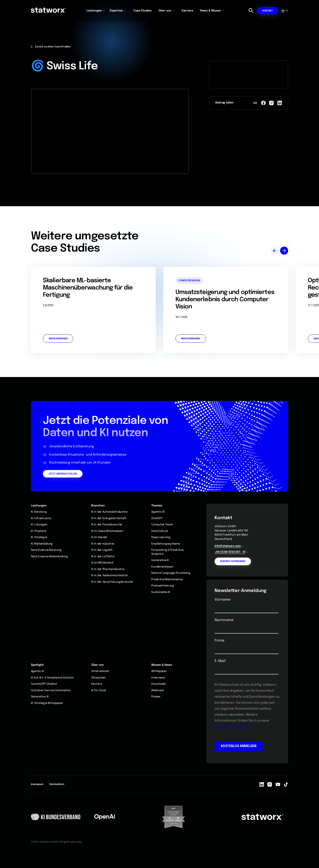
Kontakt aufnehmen (233, 561)
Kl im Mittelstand (102, 563)
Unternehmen (100, 671)
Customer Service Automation (51, 690)
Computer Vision (162, 525)
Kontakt (268, 11)
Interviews (158, 678)
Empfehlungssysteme (165, 544)
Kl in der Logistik (102, 550)
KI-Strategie (39, 537)
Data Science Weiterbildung (49, 557)
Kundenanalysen (162, 567)
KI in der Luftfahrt (103, 557)
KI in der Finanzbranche (107, 525)
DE (283, 11)
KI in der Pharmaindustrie (108, 569)
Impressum (37, 784)
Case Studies (142, 11)
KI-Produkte (39, 531)
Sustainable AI (161, 592)
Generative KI (160, 560)
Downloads (158, 684)
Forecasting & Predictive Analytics (167, 552)
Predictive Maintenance (167, 579)
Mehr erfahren (58, 339)
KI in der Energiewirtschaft (109, 518)
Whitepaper (159, 671)
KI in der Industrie (103, 544)
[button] (96, 11)
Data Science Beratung (46, 550)
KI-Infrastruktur (41, 518)
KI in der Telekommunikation (110, 576)
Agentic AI (158, 512)
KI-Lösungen (39, 525)
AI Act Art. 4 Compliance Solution (52, 678)
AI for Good (99, 690)
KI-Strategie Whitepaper (47, 703)
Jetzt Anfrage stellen (63, 474)
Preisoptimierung (163, 586)
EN (287, 11)
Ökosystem (98, 678)
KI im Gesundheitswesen (107, 531)
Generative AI (40, 697)
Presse (156, 697)
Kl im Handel (99, 537)
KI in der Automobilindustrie (109, 512)
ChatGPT (157, 518)
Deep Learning (161, 537)
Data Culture (160, 531)
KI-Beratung (39, 512)
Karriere (187, 11)
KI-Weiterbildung (42, 544)
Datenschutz (57, 784)
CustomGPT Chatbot (44, 684)
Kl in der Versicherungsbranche (112, 582)
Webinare (158, 690)
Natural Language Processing (171, 573)
